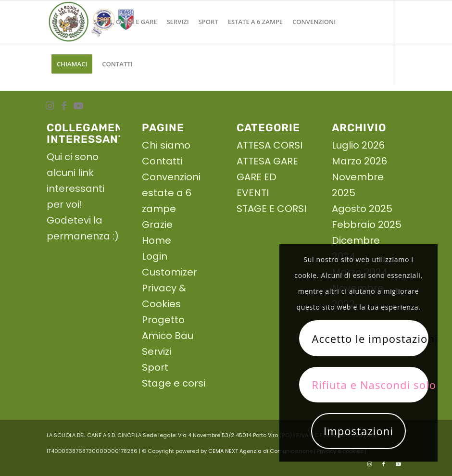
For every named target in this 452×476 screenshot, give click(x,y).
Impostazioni (358, 431)
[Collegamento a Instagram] (50, 106)
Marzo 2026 (359, 161)
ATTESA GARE (267, 161)
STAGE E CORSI (271, 209)
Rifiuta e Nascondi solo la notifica (370, 385)
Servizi (157, 351)
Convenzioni (171, 177)
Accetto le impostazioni (370, 338)
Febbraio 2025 (367, 225)
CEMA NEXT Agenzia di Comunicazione (260, 451)
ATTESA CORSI (270, 145)
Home (157, 240)
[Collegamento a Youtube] (78, 106)
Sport (155, 367)
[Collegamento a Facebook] (64, 106)
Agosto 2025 (362, 209)
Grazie (157, 225)
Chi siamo (166, 145)
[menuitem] (68, 22)
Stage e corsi (174, 383)
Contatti (162, 161)
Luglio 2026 (358, 145)
